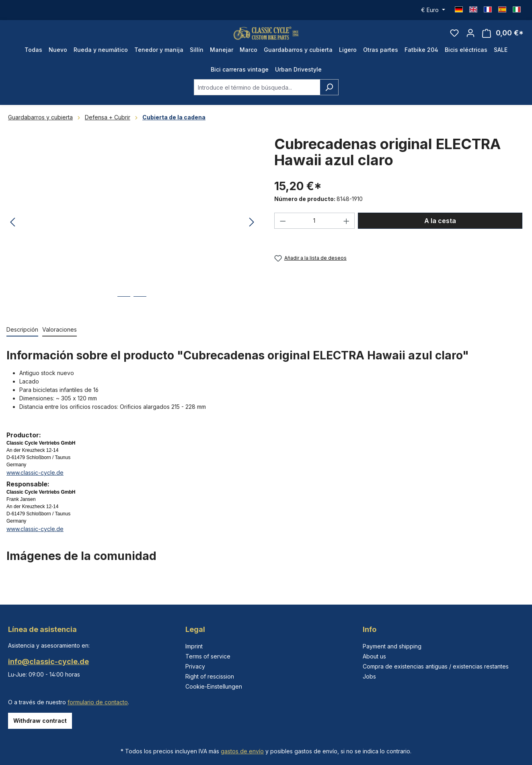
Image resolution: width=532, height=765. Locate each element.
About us (374, 656)
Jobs (369, 676)
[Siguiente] (252, 234)
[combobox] (257, 98)
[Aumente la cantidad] (347, 232)
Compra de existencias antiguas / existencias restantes (436, 666)
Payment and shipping (392, 646)
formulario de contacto (98, 702)
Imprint (194, 646)
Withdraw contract (40, 721)
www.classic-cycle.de (35, 484)
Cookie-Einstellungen (214, 686)
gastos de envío (242, 751)
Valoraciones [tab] (60, 341)
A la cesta (440, 232)
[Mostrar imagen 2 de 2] (140, 314)
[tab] (22, 341)
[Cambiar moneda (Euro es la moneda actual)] (433, 10)
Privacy (195, 666)
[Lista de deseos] (454, 39)
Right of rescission (210, 676)
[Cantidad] (314, 232)
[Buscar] (329, 98)
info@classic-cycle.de (48, 661)
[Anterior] (12, 234)
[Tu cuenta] (470, 39)
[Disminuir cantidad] (283, 232)
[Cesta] (503, 39)
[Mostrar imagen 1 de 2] (124, 314)
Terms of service (208, 656)
